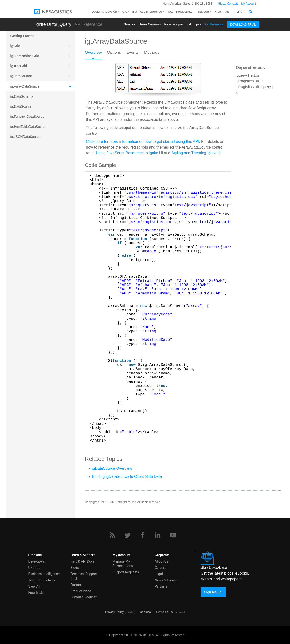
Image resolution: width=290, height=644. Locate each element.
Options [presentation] (114, 52)
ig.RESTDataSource (25, 187)
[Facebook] (143, 535)
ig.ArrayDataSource (25, 86)
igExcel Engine (22, 292)
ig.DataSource (21, 106)
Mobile (16, 252)
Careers (160, 568)
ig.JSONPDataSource (27, 147)
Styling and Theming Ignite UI (196, 153)
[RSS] (112, 535)
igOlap (16, 232)
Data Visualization (25, 242)
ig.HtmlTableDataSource (28, 127)
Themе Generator (150, 24)
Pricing (237, 12)
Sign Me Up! (213, 592)
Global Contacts (228, 4)
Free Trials (222, 12)
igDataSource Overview (112, 468)
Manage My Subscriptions (123, 564)
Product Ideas (81, 591)
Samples (130, 24)
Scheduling (19, 272)
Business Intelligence (147, 12)
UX (125, 12)
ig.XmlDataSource (24, 207)
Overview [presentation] (93, 52)
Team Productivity (180, 12)
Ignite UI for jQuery (53, 24)
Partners (161, 586)
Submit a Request (83, 597)
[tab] (96, 54)
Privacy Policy (114, 612)
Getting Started (23, 36)
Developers (37, 561)
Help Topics (194, 24)
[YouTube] (173, 535)
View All (34, 586)
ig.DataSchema (22, 96)
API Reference (214, 24)
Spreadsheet (20, 282)
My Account (249, 4)
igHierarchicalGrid (25, 56)
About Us (161, 561)
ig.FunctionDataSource (27, 117)
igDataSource (21, 76)
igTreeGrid (19, 66)
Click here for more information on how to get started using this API (142, 141)
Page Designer (174, 24)
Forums (76, 585)
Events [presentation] (132, 52)
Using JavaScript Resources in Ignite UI (129, 153)
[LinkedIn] (158, 535)
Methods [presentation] (152, 52)
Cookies (145, 612)
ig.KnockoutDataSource (28, 157)
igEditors (18, 222)
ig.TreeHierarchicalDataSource (33, 197)
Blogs (74, 568)
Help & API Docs (82, 561)
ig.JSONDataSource (25, 137)
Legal (159, 574)
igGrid (15, 46)
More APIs (19, 262)
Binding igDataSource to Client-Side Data (127, 476)
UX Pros (34, 568)
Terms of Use (165, 612)
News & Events (166, 580)
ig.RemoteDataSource (27, 177)
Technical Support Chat (84, 576)
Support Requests (126, 572)
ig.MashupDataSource (27, 167)
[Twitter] (127, 535)
